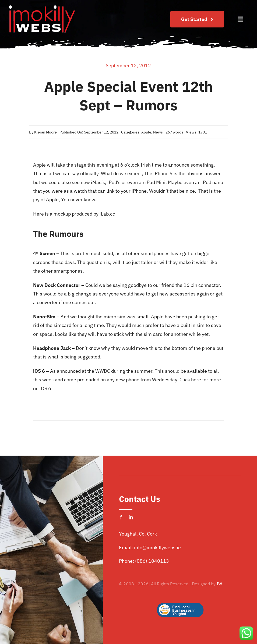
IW (219, 584)
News (158, 132)
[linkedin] (131, 517)
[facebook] (121, 517)
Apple (146, 132)
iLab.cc (107, 214)
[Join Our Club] (197, 19)
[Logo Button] (180, 594)
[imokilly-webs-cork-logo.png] (42, 6)
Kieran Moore (45, 132)
